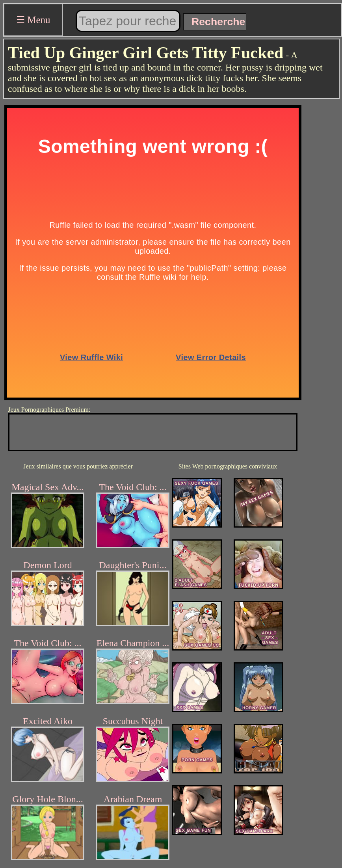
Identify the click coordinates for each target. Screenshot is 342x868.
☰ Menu (33, 20)
